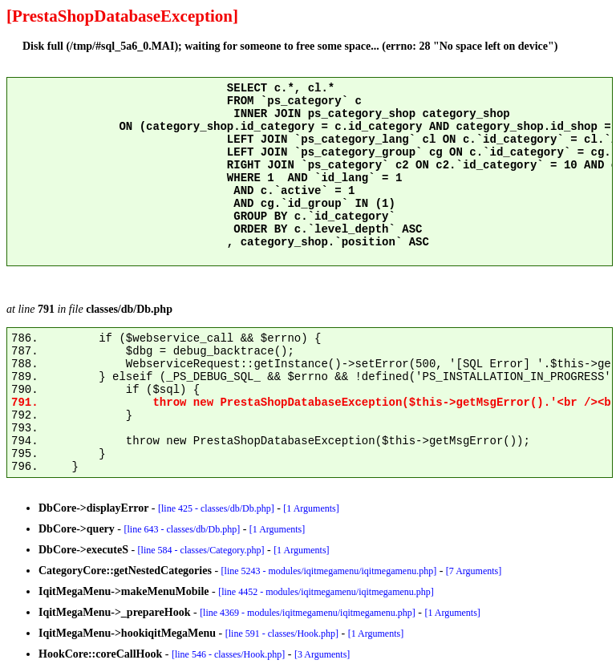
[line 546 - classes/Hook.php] (228, 654)
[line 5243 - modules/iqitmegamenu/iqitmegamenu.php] (329, 571)
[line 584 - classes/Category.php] (201, 550)
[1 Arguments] (311, 508)
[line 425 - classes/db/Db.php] (216, 508)
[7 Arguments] (474, 571)
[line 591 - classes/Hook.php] (282, 634)
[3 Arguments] (322, 654)
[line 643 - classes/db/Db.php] (182, 529)
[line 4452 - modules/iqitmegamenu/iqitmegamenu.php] (326, 592)
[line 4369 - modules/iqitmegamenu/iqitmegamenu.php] (308, 613)
